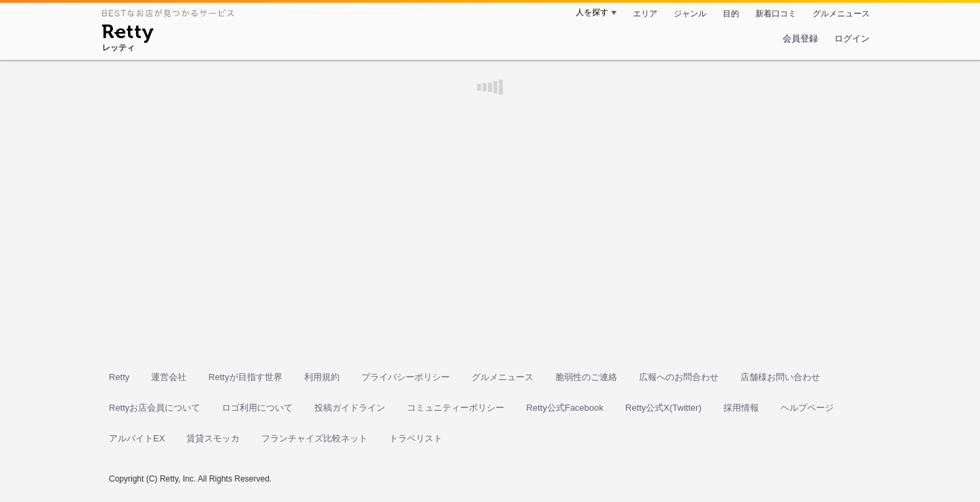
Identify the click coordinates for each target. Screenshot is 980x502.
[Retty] (128, 35)
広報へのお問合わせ (679, 377)
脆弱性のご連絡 (586, 377)
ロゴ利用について (257, 408)
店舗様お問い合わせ (780, 377)
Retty (119, 377)
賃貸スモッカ (213, 438)
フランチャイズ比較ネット (314, 438)
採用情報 (741, 408)
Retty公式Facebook (565, 408)
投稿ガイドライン (350, 408)
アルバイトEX (137, 438)
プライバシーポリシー (406, 377)
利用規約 (322, 377)
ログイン (852, 38)
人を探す (592, 12)
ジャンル (690, 14)
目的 (731, 14)
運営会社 (169, 377)
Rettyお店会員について (154, 408)
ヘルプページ (807, 408)
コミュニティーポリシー (456, 408)
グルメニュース (841, 14)
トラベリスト (416, 438)
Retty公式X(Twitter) (664, 408)
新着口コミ (776, 14)
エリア (645, 14)
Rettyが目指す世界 (245, 377)
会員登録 (800, 38)
